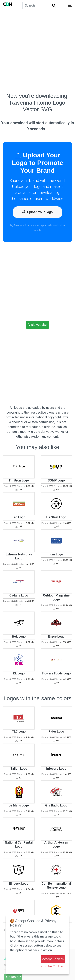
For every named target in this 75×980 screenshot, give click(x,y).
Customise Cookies (50, 966)
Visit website (37, 325)
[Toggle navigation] (70, 5)
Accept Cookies (53, 959)
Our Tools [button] (12, 977)
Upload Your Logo (37, 212)
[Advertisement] (37, 52)
